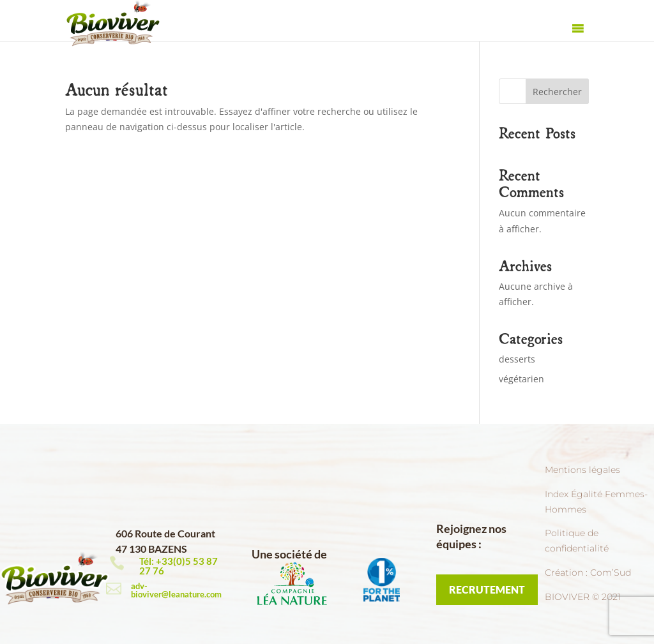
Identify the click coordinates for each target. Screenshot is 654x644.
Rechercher (557, 92)
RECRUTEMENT (487, 589)
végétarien (521, 379)
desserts (517, 359)
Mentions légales (582, 470)
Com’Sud (611, 573)
